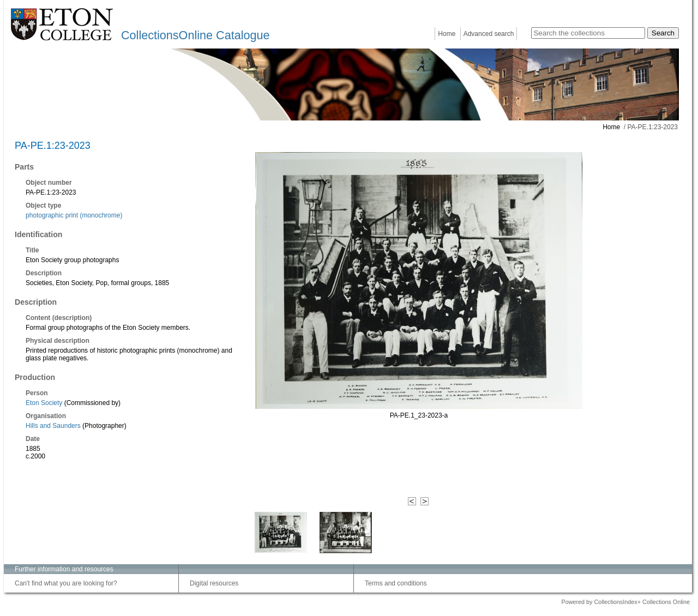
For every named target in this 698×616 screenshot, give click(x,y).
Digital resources (214, 583)
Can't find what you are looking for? (66, 583)
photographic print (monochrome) (74, 215)
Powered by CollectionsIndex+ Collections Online (625, 602)
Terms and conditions (396, 583)
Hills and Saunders (53, 426)
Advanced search (489, 34)
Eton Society (44, 403)
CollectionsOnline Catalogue (195, 35)
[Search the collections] (588, 33)
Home (447, 34)
